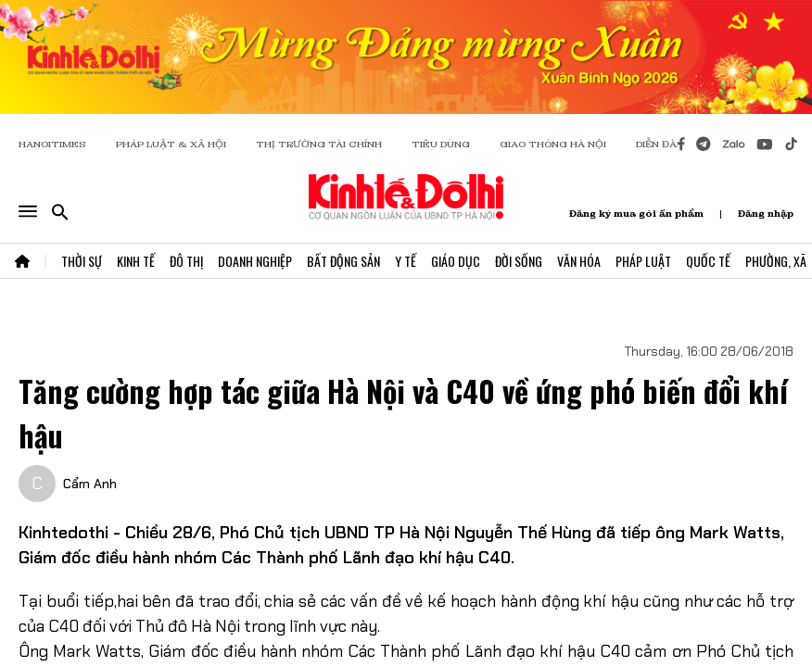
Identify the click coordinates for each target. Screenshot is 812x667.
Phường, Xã (776, 261)
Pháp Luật (643, 261)
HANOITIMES (52, 144)
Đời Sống (519, 261)
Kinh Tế (136, 261)
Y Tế (406, 261)
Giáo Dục (456, 261)
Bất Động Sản (343, 261)
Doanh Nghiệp (255, 261)
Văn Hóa (579, 261)
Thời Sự (82, 261)
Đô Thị (186, 261)
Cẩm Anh (90, 484)
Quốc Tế (708, 261)
